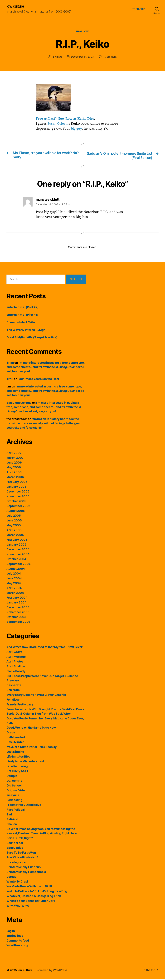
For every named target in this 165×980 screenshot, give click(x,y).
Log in (11, 932)
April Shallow (16, 667)
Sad (9, 815)
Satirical (12, 820)
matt (58, 57)
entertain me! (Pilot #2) (22, 308)
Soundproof (15, 844)
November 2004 (18, 555)
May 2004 (14, 584)
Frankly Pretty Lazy (20, 705)
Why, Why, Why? (18, 906)
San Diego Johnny (19, 403)
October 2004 (16, 560)
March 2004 (15, 594)
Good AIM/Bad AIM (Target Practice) (32, 338)
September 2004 (18, 565)
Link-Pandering (17, 767)
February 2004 (17, 598)
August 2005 (16, 512)
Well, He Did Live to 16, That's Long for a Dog (37, 892)
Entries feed (15, 936)
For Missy (13, 700)
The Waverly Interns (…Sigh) (26, 331)
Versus (11, 877)
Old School (14, 786)
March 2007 (15, 458)
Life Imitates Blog (18, 757)
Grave (11, 733)
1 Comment (110, 57)
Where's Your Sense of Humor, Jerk (31, 902)
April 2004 (14, 589)
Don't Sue (13, 691)
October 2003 (16, 618)
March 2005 (15, 536)
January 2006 (16, 487)
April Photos (15, 662)
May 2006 (14, 468)
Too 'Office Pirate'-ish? (22, 858)
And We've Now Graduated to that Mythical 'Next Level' (45, 648)
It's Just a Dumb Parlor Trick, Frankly (32, 748)
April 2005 (14, 531)
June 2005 (14, 521)
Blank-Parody (16, 672)
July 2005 (14, 516)
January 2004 (16, 603)
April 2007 (14, 454)
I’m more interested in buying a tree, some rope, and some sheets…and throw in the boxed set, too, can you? (45, 368)
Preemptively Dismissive (24, 806)
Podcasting (14, 801)
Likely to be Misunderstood (25, 762)
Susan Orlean (58, 124)
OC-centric (14, 781)
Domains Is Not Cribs (21, 323)
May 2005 (14, 526)
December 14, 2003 (82, 57)
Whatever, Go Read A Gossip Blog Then (34, 897)
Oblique (12, 777)
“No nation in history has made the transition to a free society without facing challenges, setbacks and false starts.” (43, 424)
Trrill (10, 380)
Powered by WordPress (52, 971)
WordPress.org (17, 946)
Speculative (15, 849)
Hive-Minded (15, 743)
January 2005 (16, 545)
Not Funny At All (17, 772)
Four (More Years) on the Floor (39, 380)
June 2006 (14, 463)
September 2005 (18, 507)
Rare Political (16, 810)
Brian (10, 363)
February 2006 (17, 483)
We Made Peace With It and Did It (29, 887)
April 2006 (14, 473)
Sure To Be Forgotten (21, 853)
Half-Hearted (16, 738)
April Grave (14, 653)
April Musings (16, 657)
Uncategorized (17, 863)
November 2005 (18, 497)
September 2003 (18, 623)
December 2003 (18, 608)
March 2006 (15, 478)
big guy (77, 129)
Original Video (16, 791)
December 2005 (18, 492)
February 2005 (17, 541)
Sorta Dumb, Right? (20, 839)
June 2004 (14, 579)
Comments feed (18, 941)
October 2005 (16, 502)
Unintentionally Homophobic (26, 873)
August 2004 (16, 569)
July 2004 (14, 574)
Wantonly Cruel (17, 882)
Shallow (83, 32)
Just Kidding (15, 752)
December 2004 (18, 550)
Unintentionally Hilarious (23, 868)
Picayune (13, 796)
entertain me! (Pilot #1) (22, 315)
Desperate (14, 686)
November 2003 (18, 613)
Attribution (138, 9)
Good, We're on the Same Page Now (31, 728)
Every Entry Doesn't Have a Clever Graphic (36, 696)
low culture (16, 6)
